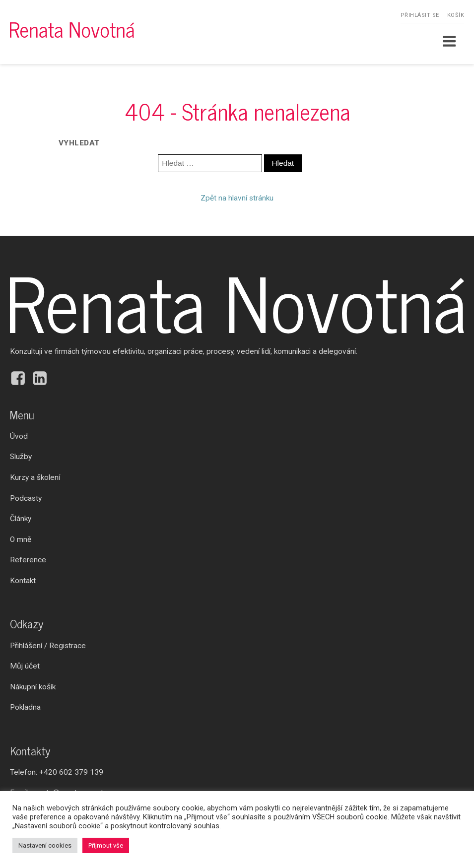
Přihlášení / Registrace (48, 646)
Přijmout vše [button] (106, 845)
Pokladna (25, 707)
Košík (456, 15)
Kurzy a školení (35, 477)
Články (21, 519)
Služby (21, 457)
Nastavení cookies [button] (45, 845)
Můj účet (25, 666)
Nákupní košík (33, 687)
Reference (28, 560)
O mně (21, 539)
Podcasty (26, 498)
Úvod (19, 436)
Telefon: (57, 773)
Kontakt (23, 581)
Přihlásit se (420, 15)
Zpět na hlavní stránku (237, 198)
